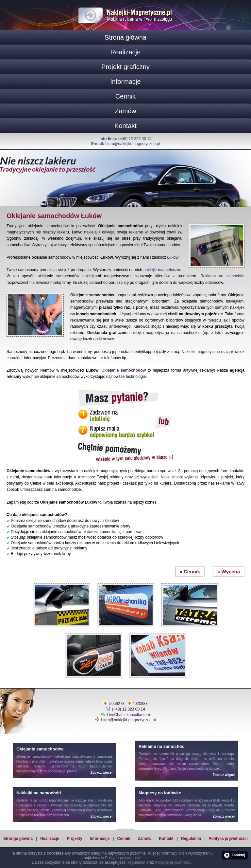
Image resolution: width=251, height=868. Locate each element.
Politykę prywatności (173, 862)
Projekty (74, 839)
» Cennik (190, 572)
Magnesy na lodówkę (169, 805)
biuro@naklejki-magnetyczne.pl (133, 144)
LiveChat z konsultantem (128, 715)
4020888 (140, 704)
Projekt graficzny (125, 67)
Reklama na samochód (222, 276)
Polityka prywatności (228, 839)
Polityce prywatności (123, 858)
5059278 (117, 704)
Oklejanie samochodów (124, 370)
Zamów (125, 111)
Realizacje (125, 52)
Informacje (125, 82)
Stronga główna (18, 839)
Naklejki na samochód (32, 800)
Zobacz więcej (101, 773)
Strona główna (125, 37)
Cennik (125, 96)
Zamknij (235, 855)
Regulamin (191, 839)
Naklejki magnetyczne (201, 352)
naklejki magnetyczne (162, 270)
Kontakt (125, 126)
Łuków (173, 257)
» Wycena (229, 572)
